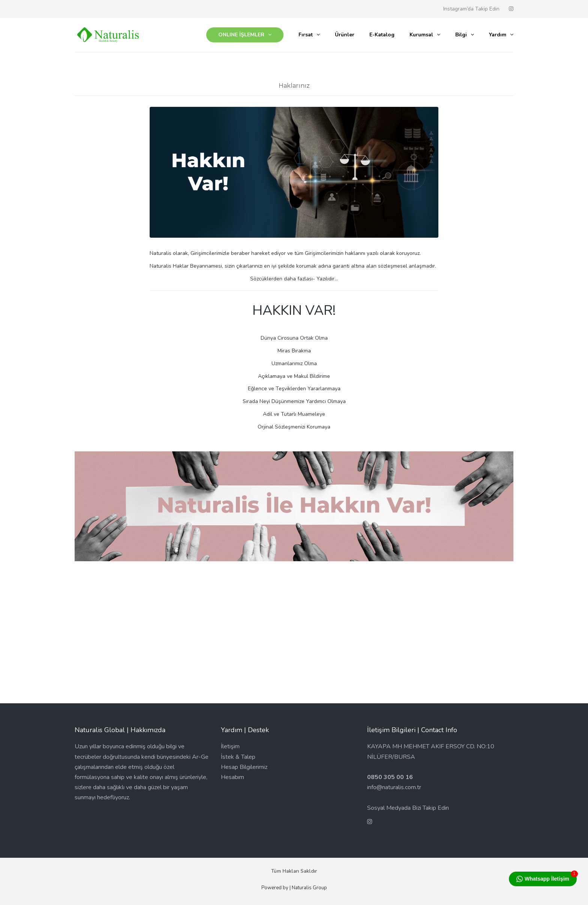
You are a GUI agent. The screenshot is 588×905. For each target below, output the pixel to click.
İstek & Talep (238, 757)
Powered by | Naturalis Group (294, 888)
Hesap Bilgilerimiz (244, 767)
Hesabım (232, 777)
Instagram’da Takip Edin (471, 9)
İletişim (230, 746)
